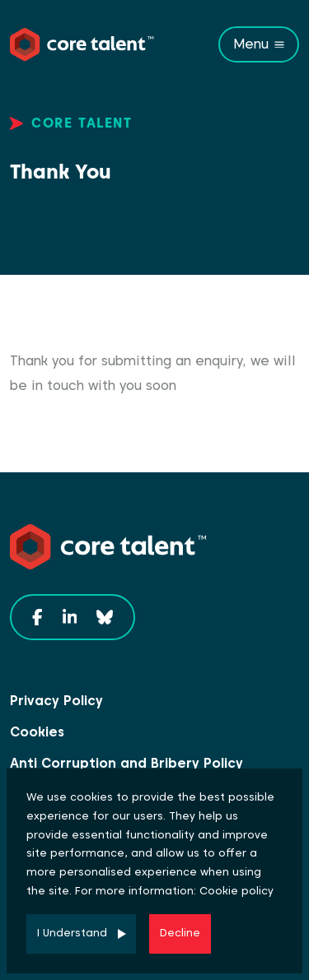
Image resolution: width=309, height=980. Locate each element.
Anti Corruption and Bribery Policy (126, 763)
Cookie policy (236, 891)
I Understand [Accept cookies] (72, 933)
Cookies (37, 732)
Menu (251, 44)
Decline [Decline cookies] (180, 933)
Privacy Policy (56, 701)
